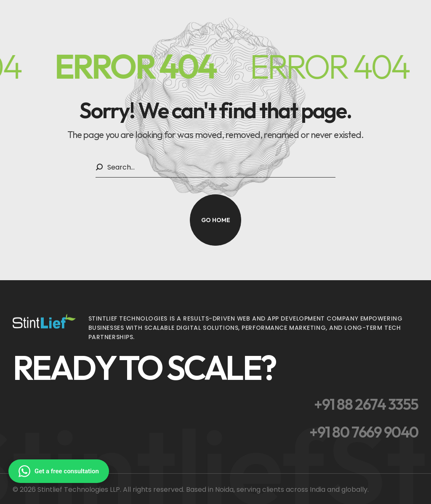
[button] (215, 220)
